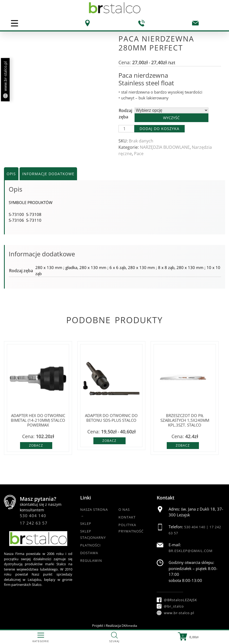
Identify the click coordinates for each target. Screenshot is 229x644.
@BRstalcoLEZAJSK (177, 600)
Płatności (90, 545)
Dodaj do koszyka (159, 129)
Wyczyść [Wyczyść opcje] (171, 118)
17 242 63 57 (34, 523)
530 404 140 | (197, 527)
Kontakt (127, 517)
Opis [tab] (11, 174)
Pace (139, 154)
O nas (124, 509)
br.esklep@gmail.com (191, 551)
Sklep (86, 523)
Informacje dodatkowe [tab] (48, 174)
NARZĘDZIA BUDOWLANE (165, 147)
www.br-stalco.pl (5, 80)
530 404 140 (33, 516)
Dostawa (89, 553)
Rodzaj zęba (125, 114)
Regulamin (91, 560)
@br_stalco (170, 606)
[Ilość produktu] (126, 129)
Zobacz (36, 445)
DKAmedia (129, 626)
